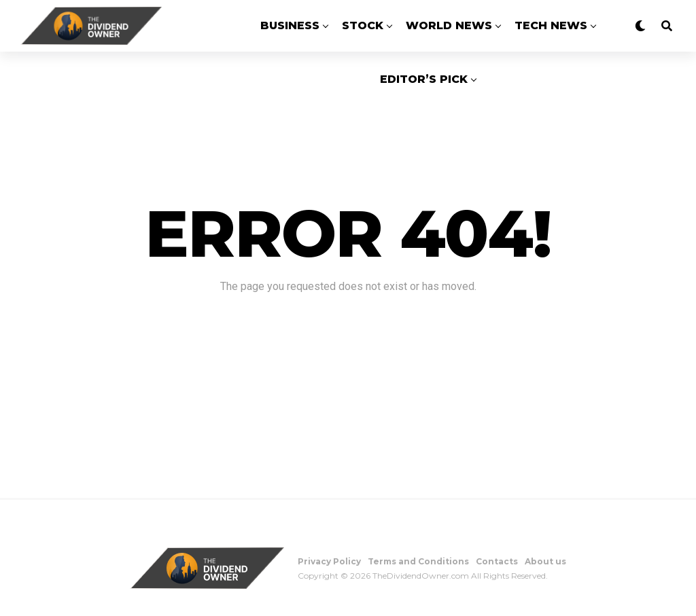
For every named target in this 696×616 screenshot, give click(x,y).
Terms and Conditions (418, 561)
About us (545, 561)
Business (290, 25)
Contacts (497, 561)
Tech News (551, 25)
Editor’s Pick (424, 79)
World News (449, 25)
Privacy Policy (329, 561)
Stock (363, 25)
